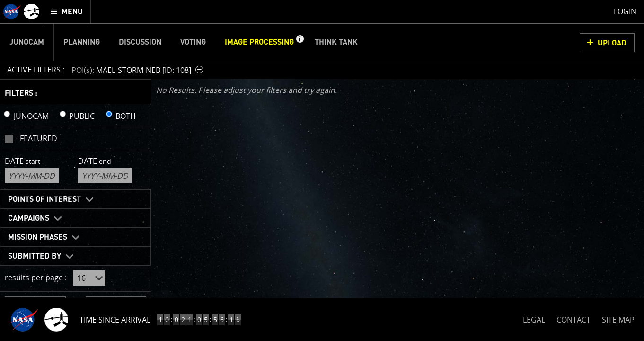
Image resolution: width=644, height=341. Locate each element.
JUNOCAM (31, 116)
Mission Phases (38, 237)
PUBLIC (82, 116)
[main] (322, 170)
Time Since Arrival (115, 320)
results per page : (36, 278)
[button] (300, 42)
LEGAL (534, 318)
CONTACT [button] (573, 320)
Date (22, 161)
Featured (39, 138)
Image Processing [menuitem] (259, 42)
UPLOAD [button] (612, 43)
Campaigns (29, 218)
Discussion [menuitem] (140, 42)
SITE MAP (618, 320)
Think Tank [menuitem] (336, 42)
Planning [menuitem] (82, 42)
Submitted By (35, 256)
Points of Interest (44, 199)
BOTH (126, 116)
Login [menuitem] (625, 11)
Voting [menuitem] (193, 42)
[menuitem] (67, 12)
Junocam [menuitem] (27, 42)
